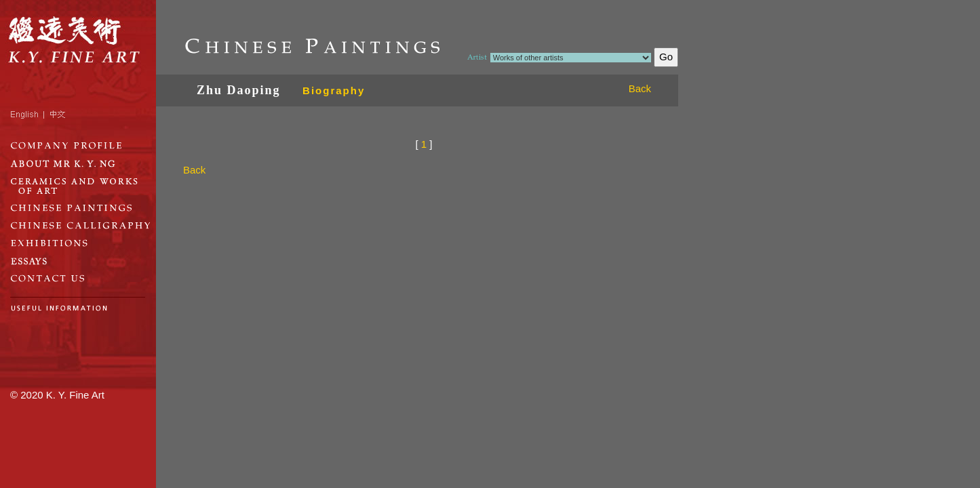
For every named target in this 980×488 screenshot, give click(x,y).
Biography (334, 90)
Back (640, 88)
